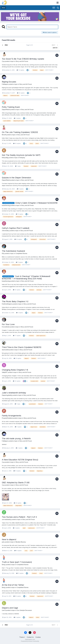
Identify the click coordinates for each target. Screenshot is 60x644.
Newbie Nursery (21, 542)
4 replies (18, 427)
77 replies (17, 336)
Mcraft (4, 135)
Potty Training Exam (11, 107)
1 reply (18, 166)
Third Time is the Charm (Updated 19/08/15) (22, 347)
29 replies (18, 503)
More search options (50, 32)
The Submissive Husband (13, 251)
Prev (6, 45)
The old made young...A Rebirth (16, 439)
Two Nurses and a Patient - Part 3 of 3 (19, 517)
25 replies (17, 358)
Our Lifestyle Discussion (24, 610)
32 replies (17, 381)
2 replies (17, 118)
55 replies (17, 290)
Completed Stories (21, 253)
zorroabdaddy (6, 519)
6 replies (20, 189)
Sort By (55, 48)
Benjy (4, 565)
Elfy (3, 253)
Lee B (4, 610)
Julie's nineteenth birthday (14, 393)
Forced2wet (6, 327)
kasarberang (6, 205)
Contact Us (30, 637)
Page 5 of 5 (30, 45)
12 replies (20, 214)
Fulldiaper (5, 84)
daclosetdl (5, 350)
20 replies (21, 93)
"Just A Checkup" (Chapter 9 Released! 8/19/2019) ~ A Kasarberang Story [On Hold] (26, 277)
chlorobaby (6, 231)
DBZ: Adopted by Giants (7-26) (16, 483)
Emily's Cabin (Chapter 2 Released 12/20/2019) (36, 203)
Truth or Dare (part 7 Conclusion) (17, 562)
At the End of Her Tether (13, 585)
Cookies (38, 637)
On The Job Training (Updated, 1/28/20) (20, 132)
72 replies (20, 70)
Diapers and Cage (10, 608)
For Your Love (8, 324)
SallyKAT (5, 372)
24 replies (18, 239)
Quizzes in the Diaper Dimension (16, 178)
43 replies (17, 143)
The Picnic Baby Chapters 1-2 (15, 301)
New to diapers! (9, 539)
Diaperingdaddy (7, 395)
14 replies (17, 471)
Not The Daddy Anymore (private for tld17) (21, 155)
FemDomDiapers (7, 304)
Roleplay (22, 158)
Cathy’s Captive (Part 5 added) (16, 228)
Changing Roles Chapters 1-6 (15, 370)
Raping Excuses (9, 82)
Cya (3, 61)
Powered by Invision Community (30, 641)
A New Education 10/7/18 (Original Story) (20, 460)
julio (3, 542)
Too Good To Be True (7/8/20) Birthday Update (23, 59)
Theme (22, 637)
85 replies (17, 596)
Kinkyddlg (5, 158)
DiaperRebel (6, 109)
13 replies (20, 573)
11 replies (19, 262)
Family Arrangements (12, 416)
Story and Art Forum (22, 61)
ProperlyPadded (7, 418)
